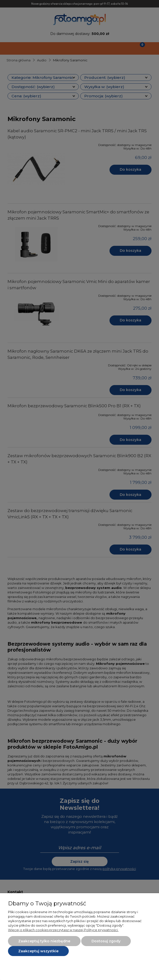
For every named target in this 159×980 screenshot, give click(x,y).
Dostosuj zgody (106, 941)
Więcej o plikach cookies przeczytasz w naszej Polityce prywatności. (63, 930)
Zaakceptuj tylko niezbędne (44, 941)
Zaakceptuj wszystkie (38, 951)
